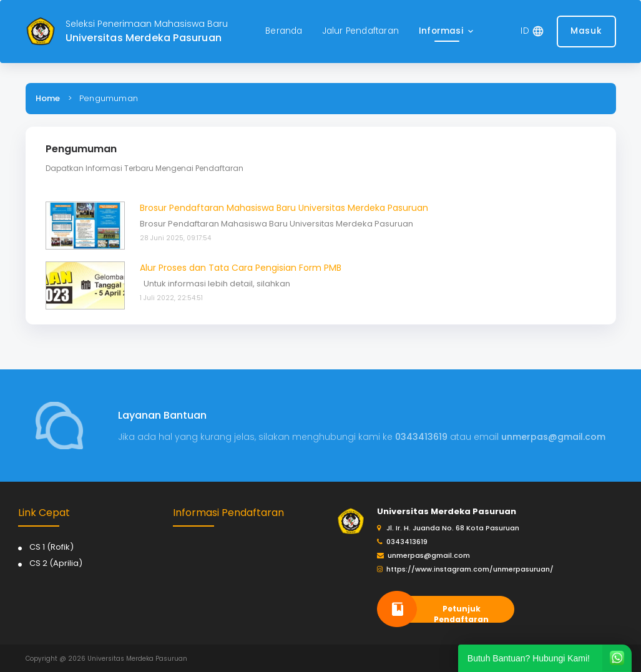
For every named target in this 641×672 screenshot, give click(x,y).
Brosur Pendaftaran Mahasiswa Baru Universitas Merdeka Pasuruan (284, 208)
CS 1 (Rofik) (51, 547)
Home (48, 98)
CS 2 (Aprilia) (56, 563)
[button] (447, 32)
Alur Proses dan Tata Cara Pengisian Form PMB (241, 268)
